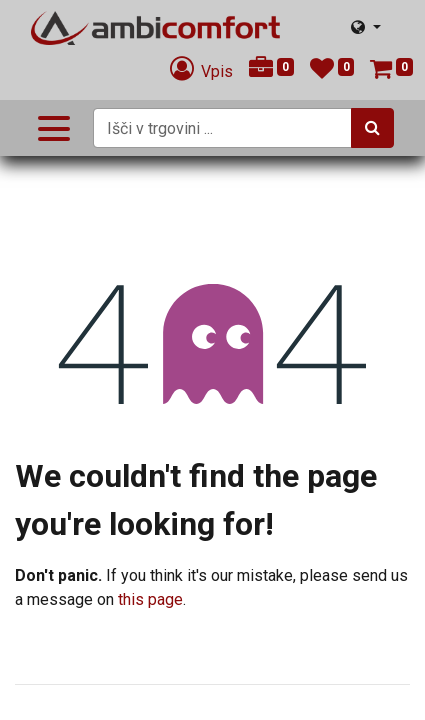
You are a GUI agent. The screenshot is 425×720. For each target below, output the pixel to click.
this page (150, 599)
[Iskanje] (372, 128)
